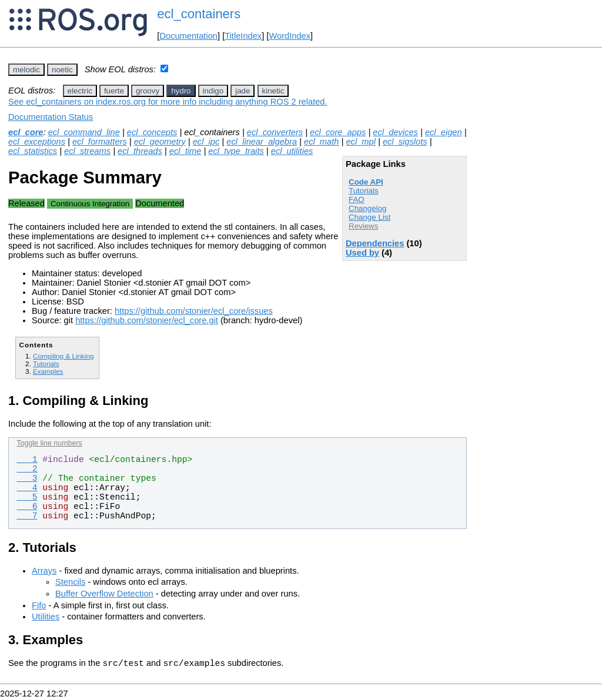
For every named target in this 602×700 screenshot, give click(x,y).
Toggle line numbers (49, 443)
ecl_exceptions (37, 142)
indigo (213, 91)
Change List (369, 217)
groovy (148, 91)
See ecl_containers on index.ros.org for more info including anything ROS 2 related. (168, 102)
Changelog (367, 208)
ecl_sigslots (405, 142)
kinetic (273, 91)
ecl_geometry (160, 142)
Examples (48, 371)
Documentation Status (51, 117)
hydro (181, 91)
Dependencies (375, 243)
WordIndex (290, 36)
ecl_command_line (84, 132)
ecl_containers (199, 14)
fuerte (114, 91)
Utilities (46, 617)
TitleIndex (243, 36)
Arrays (44, 571)
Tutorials (364, 191)
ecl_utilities (292, 151)
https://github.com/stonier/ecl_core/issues (194, 311)
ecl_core (26, 132)
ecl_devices (395, 132)
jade (243, 91)
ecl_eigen (444, 132)
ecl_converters (275, 132)
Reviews (363, 226)
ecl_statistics (33, 151)
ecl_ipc (206, 142)
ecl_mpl (361, 142)
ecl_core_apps (338, 132)
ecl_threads (140, 151)
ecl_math (321, 142)
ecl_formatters (100, 142)
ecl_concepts (152, 132)
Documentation (188, 36)
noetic (62, 70)
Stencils (70, 582)
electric (80, 91)
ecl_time (185, 151)
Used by (362, 253)
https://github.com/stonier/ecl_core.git (147, 320)
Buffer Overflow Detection (104, 594)
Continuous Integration (90, 204)
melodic (26, 70)
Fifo (39, 605)
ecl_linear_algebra (262, 142)
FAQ (357, 200)
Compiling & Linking (63, 356)
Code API (366, 182)
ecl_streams (87, 151)
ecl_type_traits (236, 151)
